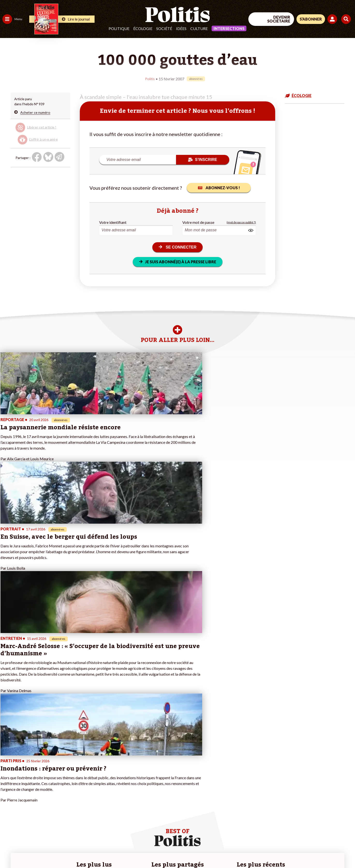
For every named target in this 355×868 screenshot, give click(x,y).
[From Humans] (299, 840)
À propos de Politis (55, 801)
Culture (199, 28)
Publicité (178, 851)
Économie (28, 775)
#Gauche (86, 780)
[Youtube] (324, 828)
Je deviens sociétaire (57, 780)
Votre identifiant (113, 222)
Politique (119, 28)
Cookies (197, 851)
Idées (181, 28)
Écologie (143, 28)
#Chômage (87, 790)
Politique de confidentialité (143, 851)
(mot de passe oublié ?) (241, 222)
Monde (8, 801)
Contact (9, 851)
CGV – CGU (106, 851)
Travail (25, 770)
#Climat (85, 770)
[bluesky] (309, 828)
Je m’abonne (50, 785)
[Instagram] (339, 828)
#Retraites (87, 785)
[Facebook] (294, 828)
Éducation (28, 780)
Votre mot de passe (198, 222)
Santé (25, 785)
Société (164, 28)
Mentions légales (35, 851)
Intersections (229, 28)
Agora (7, 770)
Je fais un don (51, 775)
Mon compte (50, 806)
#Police (85, 775)
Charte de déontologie (72, 851)
